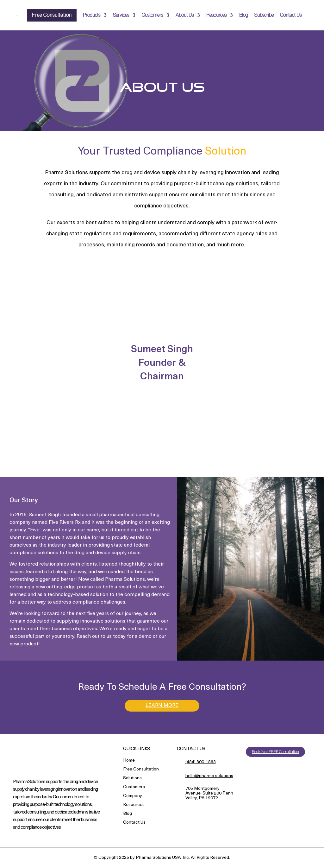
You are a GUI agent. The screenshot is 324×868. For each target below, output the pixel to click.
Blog (244, 15)
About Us (185, 15)
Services (121, 15)
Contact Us (291, 15)
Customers (152, 15)
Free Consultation (52, 15)
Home (129, 761)
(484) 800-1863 (201, 762)
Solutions (132, 779)
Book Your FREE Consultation (275, 752)
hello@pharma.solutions (209, 776)
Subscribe (264, 15)
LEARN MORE (162, 706)
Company (133, 797)
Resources (216, 15)
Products (92, 15)
